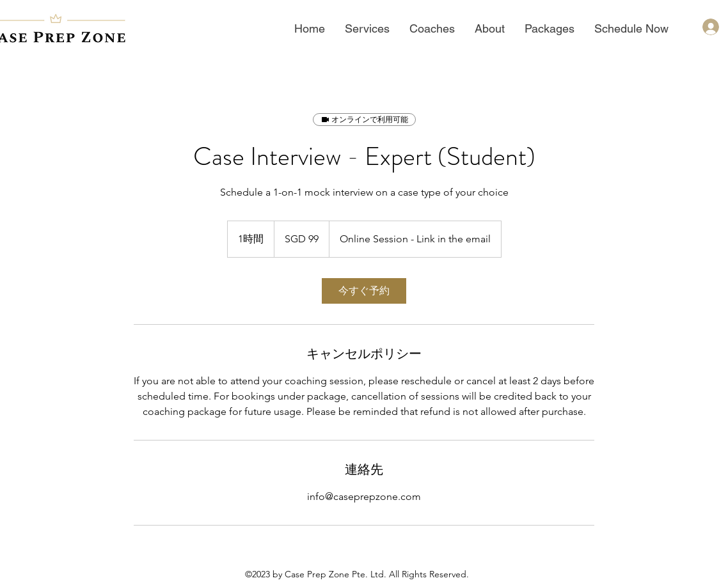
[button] (367, 28)
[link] (364, 291)
